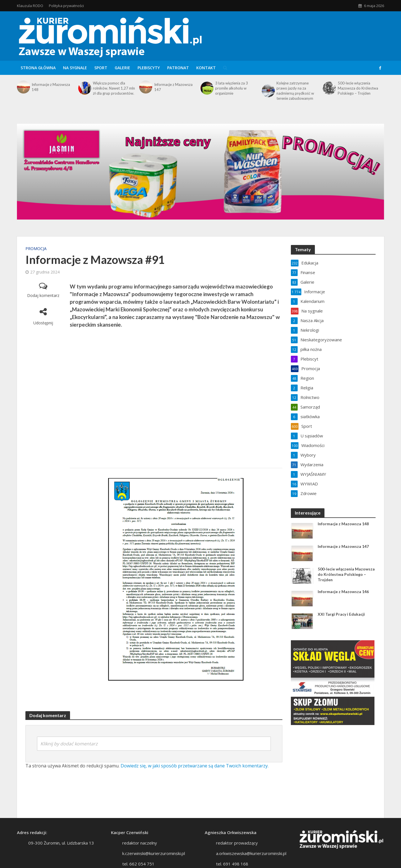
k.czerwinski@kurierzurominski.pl (154, 853)
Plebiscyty (149, 68)
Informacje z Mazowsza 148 (51, 87)
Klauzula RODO (30, 6)
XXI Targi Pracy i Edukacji (341, 614)
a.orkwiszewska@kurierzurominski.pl (251, 853)
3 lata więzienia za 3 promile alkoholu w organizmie (232, 88)
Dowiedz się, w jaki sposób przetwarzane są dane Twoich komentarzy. (195, 766)
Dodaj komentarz (43, 295)
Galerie (122, 68)
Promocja (36, 249)
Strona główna (38, 68)
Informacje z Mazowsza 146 (343, 592)
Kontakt (206, 68)
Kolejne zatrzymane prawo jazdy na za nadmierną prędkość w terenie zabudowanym (295, 91)
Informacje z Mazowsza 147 (173, 87)
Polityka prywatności (66, 6)
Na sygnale (75, 68)
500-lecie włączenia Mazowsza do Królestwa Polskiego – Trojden (358, 88)
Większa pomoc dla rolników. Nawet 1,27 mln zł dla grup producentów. (114, 88)
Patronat (178, 68)
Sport (101, 68)
